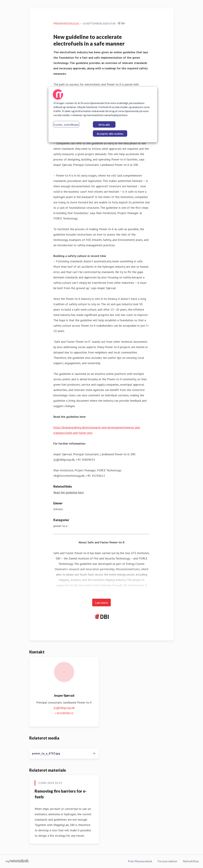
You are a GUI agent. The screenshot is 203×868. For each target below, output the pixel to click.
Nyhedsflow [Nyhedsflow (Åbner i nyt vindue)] (191, 861)
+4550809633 (64, 713)
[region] (103, 115)
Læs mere (101, 603)
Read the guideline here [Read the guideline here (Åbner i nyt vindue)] (69, 492)
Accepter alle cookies (110, 134)
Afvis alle (104, 125)
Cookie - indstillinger (66, 124)
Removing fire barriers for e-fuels (61, 794)
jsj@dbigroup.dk (64, 708)
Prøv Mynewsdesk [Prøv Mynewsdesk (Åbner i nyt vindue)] (140, 861)
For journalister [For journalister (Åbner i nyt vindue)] (168, 861)
